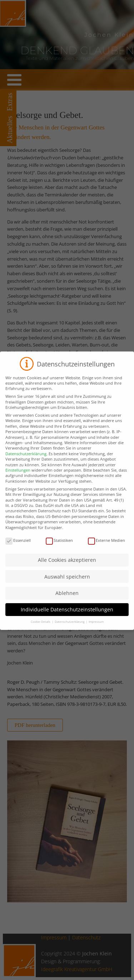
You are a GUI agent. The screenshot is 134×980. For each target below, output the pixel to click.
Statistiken (59, 546)
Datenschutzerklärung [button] (70, 628)
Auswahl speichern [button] (67, 583)
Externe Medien (106, 546)
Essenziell (18, 546)
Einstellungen (18, 476)
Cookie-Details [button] (41, 628)
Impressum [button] (96, 628)
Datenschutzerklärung (26, 460)
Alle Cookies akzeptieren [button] (67, 566)
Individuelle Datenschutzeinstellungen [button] (67, 615)
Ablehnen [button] (67, 599)
